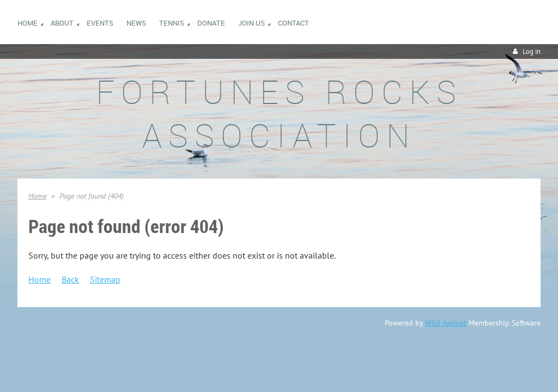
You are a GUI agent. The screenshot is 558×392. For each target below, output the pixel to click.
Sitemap (105, 279)
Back (70, 279)
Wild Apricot (446, 323)
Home (37, 196)
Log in (532, 51)
